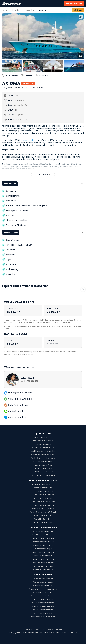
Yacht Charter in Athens (43, 531)
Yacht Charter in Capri (43, 515)
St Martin (15, 10)
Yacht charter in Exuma (43, 586)
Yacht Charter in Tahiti (43, 437)
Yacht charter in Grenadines (43, 617)
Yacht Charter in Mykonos (43, 535)
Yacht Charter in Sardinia (43, 509)
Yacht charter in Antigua (43, 599)
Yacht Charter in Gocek (43, 570)
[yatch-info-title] (11, 75)
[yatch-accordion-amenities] (28, 75)
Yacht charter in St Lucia (43, 613)
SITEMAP (59, 629)
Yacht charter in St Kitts (43, 610)
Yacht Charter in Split (43, 549)
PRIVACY (50, 629)
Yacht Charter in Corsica (43, 505)
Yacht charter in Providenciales (43, 589)
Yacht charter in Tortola (43, 592)
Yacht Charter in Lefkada (43, 538)
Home (4, 10)
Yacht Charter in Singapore (43, 458)
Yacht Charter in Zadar (43, 545)
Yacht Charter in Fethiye (43, 566)
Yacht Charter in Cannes (43, 495)
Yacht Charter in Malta (43, 522)
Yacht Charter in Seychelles (43, 451)
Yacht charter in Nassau (43, 582)
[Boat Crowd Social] (65, 632)
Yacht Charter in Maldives (43, 448)
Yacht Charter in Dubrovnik (43, 552)
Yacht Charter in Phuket (43, 461)
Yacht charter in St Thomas (43, 596)
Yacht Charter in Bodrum (43, 559)
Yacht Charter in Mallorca (43, 484)
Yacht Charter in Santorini (43, 542)
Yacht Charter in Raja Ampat (43, 475)
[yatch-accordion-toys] (43, 75)
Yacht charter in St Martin (43, 603)
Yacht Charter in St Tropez (43, 491)
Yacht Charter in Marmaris (43, 563)
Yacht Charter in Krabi (43, 465)
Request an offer (74, 3)
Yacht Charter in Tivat (43, 556)
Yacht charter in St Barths (43, 606)
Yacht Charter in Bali (43, 468)
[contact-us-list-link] (43, 380)
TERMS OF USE (39, 629)
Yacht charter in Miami (43, 579)
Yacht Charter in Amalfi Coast (43, 512)
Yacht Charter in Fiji (43, 444)
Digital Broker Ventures (53, 633)
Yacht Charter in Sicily (43, 519)
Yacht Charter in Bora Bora (43, 441)
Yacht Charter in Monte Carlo (43, 502)
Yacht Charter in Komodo (43, 472)
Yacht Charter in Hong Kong (43, 454)
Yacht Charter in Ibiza (43, 488)
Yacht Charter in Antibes (43, 498)
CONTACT (28, 629)
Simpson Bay (29, 10)
